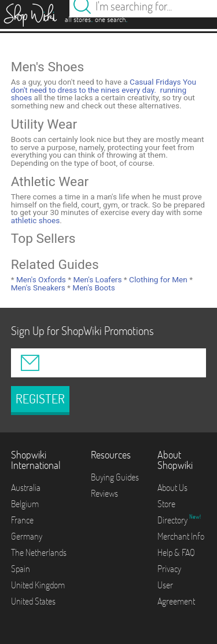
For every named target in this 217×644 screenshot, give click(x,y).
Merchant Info (181, 536)
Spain (21, 569)
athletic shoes (36, 220)
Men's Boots (93, 288)
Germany (27, 536)
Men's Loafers (96, 279)
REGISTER (40, 399)
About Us (172, 487)
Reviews (104, 493)
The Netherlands (39, 552)
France (22, 520)
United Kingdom (38, 585)
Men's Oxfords (40, 279)
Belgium (25, 504)
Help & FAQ (176, 552)
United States (33, 601)
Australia (26, 487)
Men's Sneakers (38, 288)
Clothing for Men (157, 279)
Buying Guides (115, 477)
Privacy (169, 569)
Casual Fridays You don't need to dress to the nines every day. (104, 86)
